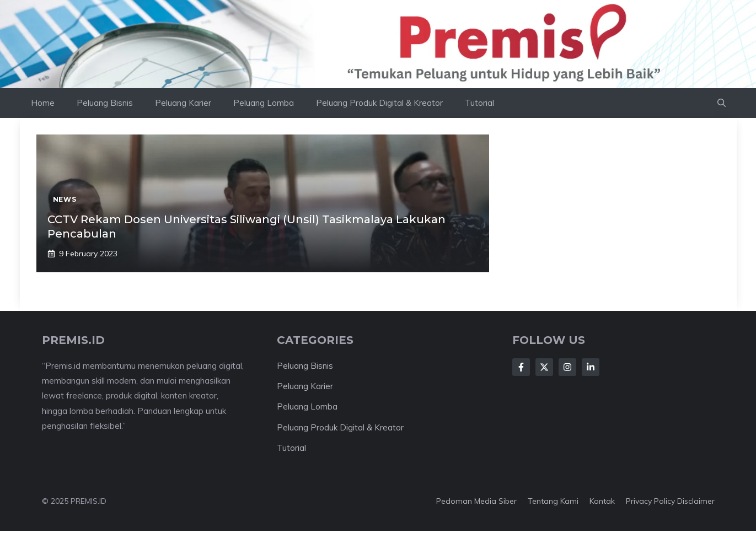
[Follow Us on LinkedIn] (591, 367)
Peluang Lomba (264, 103)
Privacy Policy (650, 501)
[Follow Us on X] (544, 367)
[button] (722, 103)
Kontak (602, 501)
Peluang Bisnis (105, 103)
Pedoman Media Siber (476, 501)
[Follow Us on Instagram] (567, 367)
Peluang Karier (183, 103)
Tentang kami (553, 501)
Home (43, 103)
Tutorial (479, 103)
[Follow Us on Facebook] (521, 367)
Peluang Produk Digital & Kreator (379, 103)
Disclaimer (696, 501)
